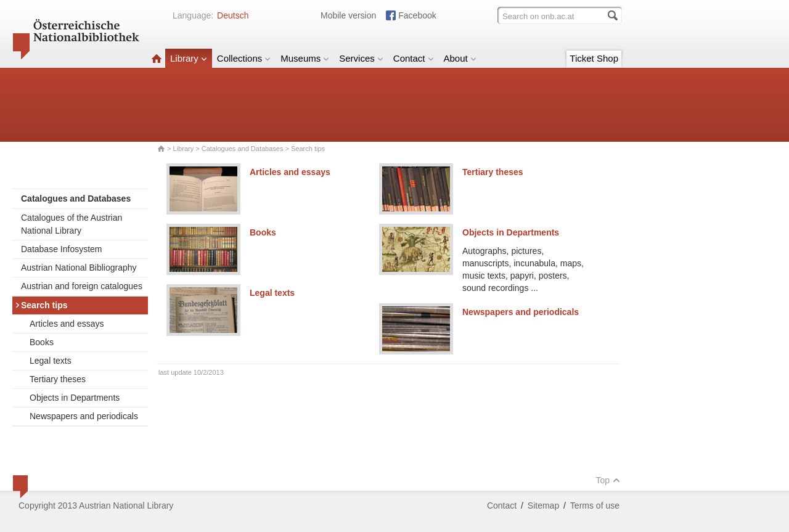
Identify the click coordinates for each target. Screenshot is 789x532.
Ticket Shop (594, 58)
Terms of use (595, 505)
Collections (244, 58)
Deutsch (233, 15)
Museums (305, 58)
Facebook (417, 15)
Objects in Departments (75, 398)
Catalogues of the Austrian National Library (72, 224)
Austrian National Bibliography (79, 268)
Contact (414, 58)
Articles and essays (67, 324)
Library (189, 58)
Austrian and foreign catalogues (82, 286)
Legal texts (51, 361)
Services (361, 58)
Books (42, 342)
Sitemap (543, 505)
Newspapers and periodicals (84, 416)
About (460, 58)
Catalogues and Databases (243, 149)
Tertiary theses (58, 379)
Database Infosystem (62, 249)
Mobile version (348, 15)
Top (608, 480)
